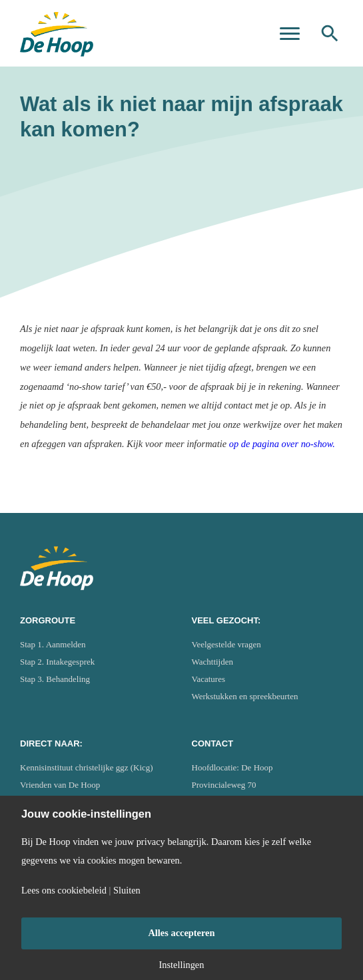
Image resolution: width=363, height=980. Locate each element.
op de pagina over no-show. (282, 444)
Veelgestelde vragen (226, 644)
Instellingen (182, 965)
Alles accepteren (181, 933)
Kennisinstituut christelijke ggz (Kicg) (87, 767)
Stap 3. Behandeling (55, 679)
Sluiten (127, 890)
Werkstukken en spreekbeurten (245, 696)
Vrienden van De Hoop (60, 785)
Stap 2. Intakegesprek (57, 662)
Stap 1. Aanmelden (53, 644)
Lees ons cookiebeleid (64, 890)
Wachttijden (213, 662)
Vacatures (209, 679)
